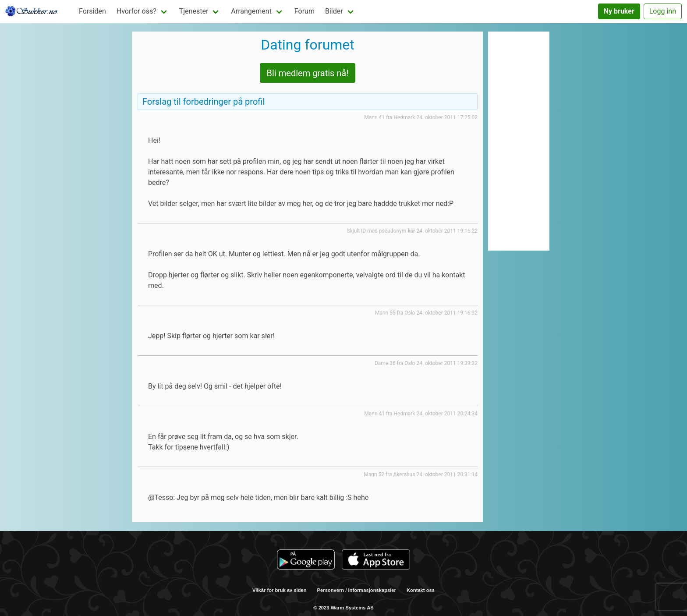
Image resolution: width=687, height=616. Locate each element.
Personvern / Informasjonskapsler (357, 590)
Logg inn (663, 11)
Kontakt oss (421, 590)
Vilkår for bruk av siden (280, 590)
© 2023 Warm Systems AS (343, 608)
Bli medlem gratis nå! (308, 73)
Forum (305, 11)
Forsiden (92, 11)
